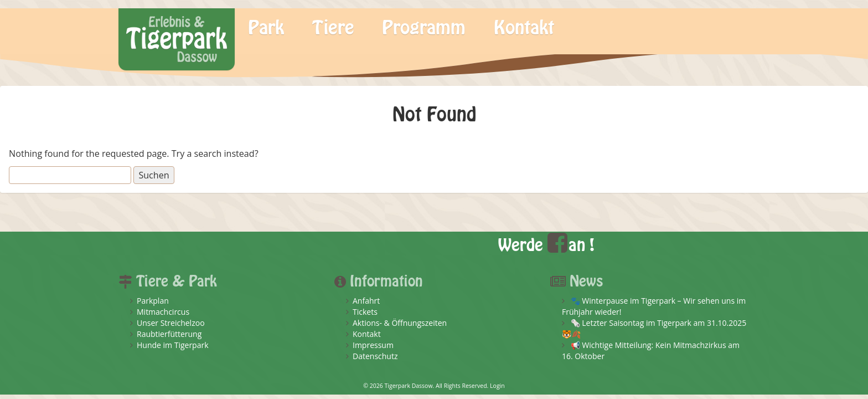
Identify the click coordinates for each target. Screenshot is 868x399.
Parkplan (153, 301)
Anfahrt (366, 301)
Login (497, 386)
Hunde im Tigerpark (173, 345)
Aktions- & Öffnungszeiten (400, 323)
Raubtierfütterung (169, 334)
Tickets (365, 312)
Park (266, 28)
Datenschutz (375, 356)
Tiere (333, 28)
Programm (424, 28)
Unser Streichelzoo (171, 323)
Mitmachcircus (163, 312)
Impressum (373, 345)
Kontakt (524, 28)
